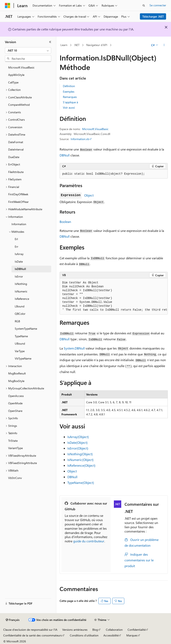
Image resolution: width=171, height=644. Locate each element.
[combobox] (28, 51)
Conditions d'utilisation (84, 635)
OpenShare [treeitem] (15, 411)
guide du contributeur (89, 541)
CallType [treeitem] (13, 82)
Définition (69, 86)
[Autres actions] (164, 45)
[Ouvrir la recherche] (144, 6)
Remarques (70, 97)
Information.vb (80, 139)
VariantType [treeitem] (15, 448)
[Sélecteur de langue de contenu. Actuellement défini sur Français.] (13, 620)
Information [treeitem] (19, 224)
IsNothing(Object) (80, 454)
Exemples (69, 92)
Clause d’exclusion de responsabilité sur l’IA (30, 630)
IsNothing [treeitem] (21, 284)
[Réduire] (50, 42)
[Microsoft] (8, 6)
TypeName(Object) (81, 483)
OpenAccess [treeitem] (16, 396)
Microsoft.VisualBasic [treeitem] (21, 67)
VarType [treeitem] (20, 351)
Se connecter (158, 5)
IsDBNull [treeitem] (20, 269)
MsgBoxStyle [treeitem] (16, 381)
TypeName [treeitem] (21, 336)
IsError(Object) (78, 448)
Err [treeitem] (16, 247)
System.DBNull (74, 348)
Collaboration (114, 630)
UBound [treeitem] (20, 343)
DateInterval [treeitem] (16, 149)
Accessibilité (111, 635)
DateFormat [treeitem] (16, 142)
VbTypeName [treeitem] (23, 358)
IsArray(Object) (78, 437)
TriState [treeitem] (13, 441)
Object (89, 195)
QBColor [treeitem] (20, 314)
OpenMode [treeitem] (15, 403)
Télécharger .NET (153, 16)
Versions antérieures (75, 630)
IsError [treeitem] (19, 276)
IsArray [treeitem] (19, 254)
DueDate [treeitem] (14, 157)
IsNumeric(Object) (80, 460)
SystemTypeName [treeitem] (26, 329)
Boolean (65, 222)
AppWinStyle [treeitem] (16, 75)
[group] (114, 296)
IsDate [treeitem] (19, 261)
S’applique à (70, 102)
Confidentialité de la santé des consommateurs (33, 635)
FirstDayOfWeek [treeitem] (18, 194)
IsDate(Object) (78, 442)
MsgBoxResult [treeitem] (17, 373)
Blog (95, 630)
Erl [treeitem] (16, 239)
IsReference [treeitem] (22, 299)
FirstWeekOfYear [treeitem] (18, 202)
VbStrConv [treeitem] (15, 478)
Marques (132, 635)
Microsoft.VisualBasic (95, 129)
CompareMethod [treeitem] (19, 105)
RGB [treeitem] (17, 321)
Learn (64, 45)
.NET (77, 45)
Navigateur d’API (97, 45)
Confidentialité (137, 630)
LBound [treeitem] (20, 306)
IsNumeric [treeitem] (21, 291)
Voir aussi (69, 107)
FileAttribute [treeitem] (16, 172)
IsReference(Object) (81, 465)
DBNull (65, 155)
